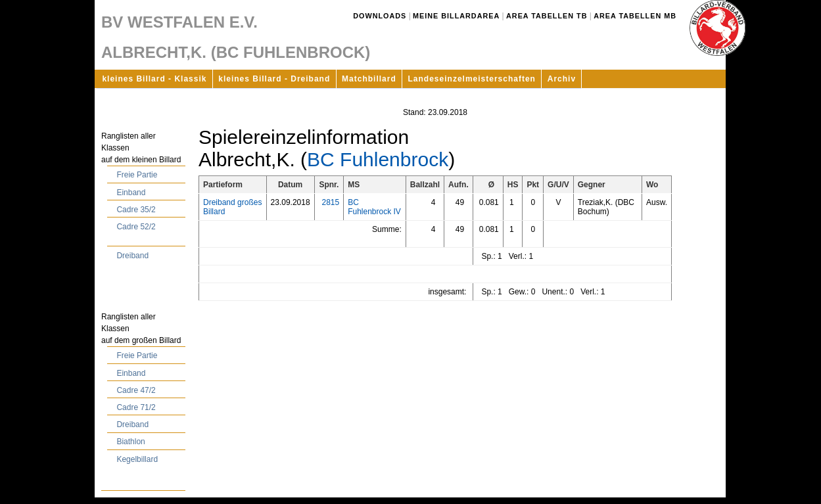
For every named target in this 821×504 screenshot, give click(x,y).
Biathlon (130, 442)
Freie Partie (137, 175)
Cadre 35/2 (136, 210)
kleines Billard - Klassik (154, 79)
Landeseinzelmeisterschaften (472, 79)
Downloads (380, 16)
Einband (131, 193)
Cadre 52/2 (136, 227)
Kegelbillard (137, 459)
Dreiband (132, 256)
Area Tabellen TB (547, 16)
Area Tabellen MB (635, 16)
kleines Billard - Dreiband (274, 79)
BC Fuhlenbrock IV (374, 207)
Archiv (562, 79)
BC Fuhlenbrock (378, 159)
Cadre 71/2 (136, 407)
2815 (330, 202)
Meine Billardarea (456, 16)
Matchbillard (369, 79)
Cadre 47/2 (136, 390)
